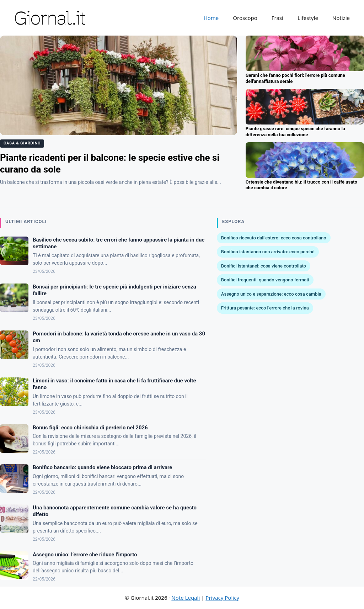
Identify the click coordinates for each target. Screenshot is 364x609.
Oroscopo (245, 18)
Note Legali (186, 598)
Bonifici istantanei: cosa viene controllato (264, 266)
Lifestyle (308, 18)
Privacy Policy (222, 598)
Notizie (341, 18)
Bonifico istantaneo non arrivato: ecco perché (268, 252)
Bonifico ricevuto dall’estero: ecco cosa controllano (274, 238)
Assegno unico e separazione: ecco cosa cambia (271, 294)
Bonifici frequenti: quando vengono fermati (265, 280)
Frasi (277, 18)
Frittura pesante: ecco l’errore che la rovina (265, 308)
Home (211, 18)
